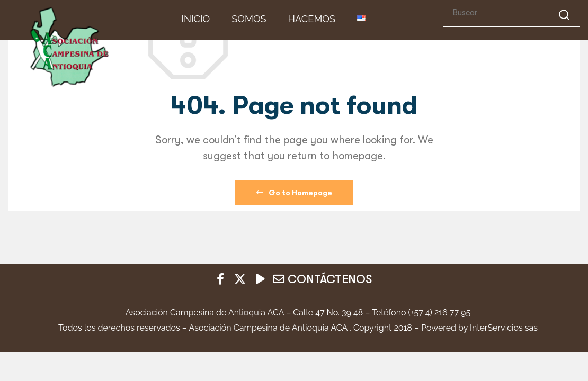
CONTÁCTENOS (322, 279)
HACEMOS (312, 19)
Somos (249, 19)
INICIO (196, 19)
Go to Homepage (294, 193)
